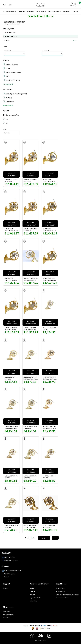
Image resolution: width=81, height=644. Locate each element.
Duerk (8, 68)
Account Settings (8, 615)
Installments (33, 601)
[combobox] (4, 5)
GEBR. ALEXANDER (13, 80)
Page (27, 538)
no (7, 123)
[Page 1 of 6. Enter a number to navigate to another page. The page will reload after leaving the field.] (30, 538)
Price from (8, 50)
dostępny (9, 98)
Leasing (32, 588)
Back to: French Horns (9, 32)
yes (7, 119)
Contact (6, 588)
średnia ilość (10, 102)
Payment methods (35, 598)
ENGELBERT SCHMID (14, 72)
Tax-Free (32, 591)
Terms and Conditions (63, 598)
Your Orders (7, 611)
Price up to (46, 50)
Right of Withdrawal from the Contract (68, 595)
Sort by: (5, 129)
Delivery (32, 595)
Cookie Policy (60, 588)
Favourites (6, 618)
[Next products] (44, 538)
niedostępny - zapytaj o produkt (16, 94)
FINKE (8, 76)
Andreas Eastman (12, 64)
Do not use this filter (13, 115)
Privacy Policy (60, 591)
